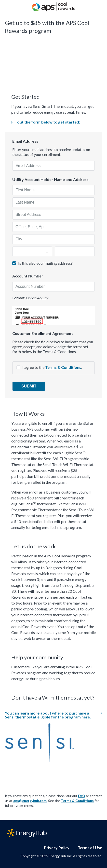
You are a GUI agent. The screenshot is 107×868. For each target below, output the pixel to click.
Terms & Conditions (63, 367)
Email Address (25, 141)
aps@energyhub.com (30, 801)
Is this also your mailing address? (45, 263)
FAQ (82, 796)
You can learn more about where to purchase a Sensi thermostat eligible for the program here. (53, 715)
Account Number (28, 276)
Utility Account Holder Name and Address (50, 179)
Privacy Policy (57, 847)
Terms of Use (90, 847)
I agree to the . (52, 367)
